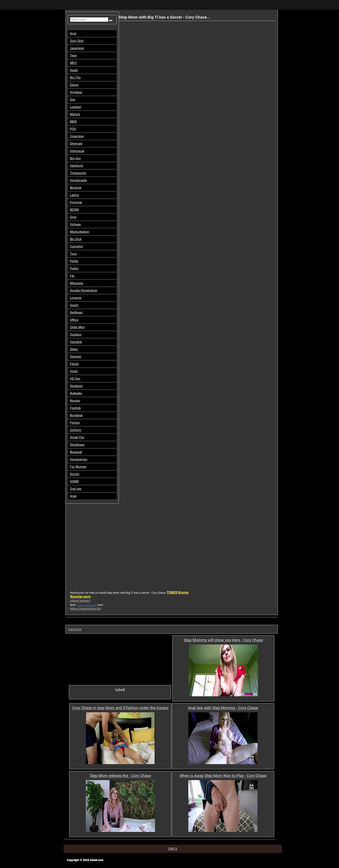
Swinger (76, 357)
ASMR (74, 481)
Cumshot (76, 246)
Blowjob (76, 188)
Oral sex (76, 489)
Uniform (76, 430)
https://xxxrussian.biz (86, 609)
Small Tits (77, 437)
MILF (74, 63)
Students (76, 386)
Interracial (77, 151)
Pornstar (76, 202)
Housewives (79, 459)
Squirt (74, 305)
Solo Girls (77, 41)
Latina (74, 195)
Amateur (76, 92)
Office (74, 320)
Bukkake (76, 393)
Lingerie (76, 298)
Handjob (76, 342)
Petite (74, 261)
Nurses (75, 401)
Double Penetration (84, 290)
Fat (72, 276)
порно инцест (80, 601)
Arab (73, 496)
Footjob (75, 408)
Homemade (78, 180)
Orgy (73, 217)
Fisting (75, 423)
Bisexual (76, 452)
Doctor (75, 474)
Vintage (75, 224)
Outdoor (76, 335)
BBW (73, 122)
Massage (76, 283)
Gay (73, 100)
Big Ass (75, 158)
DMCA (173, 849)
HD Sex (75, 379)
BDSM (74, 210)
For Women (78, 467)
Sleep (74, 349)
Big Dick (76, 239)
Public (74, 268)
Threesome (78, 173)
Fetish (74, 364)
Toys (73, 254)
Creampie (77, 136)
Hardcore (77, 166)
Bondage (76, 415)
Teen (73, 56)
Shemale (76, 144)
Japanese (77, 48)
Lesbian (75, 107)
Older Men (77, 327)
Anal (73, 33)
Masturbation (79, 232)
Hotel (74, 371)
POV (73, 129)
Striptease (77, 445)
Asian (74, 70)
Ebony (74, 85)
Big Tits (75, 78)
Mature (75, 114)
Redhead (76, 313)
